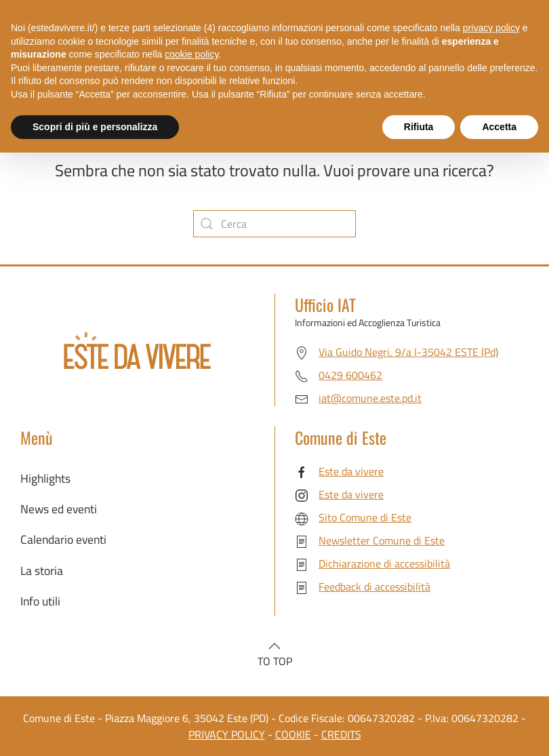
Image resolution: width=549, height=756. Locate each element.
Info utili (40, 601)
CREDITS (341, 734)
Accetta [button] (499, 127)
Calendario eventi (63, 539)
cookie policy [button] (191, 54)
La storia (42, 571)
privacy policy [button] (491, 28)
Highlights (45, 478)
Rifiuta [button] (419, 127)
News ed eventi (59, 509)
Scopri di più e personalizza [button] (95, 127)
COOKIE (293, 734)
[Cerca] (274, 224)
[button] (274, 646)
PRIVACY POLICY (227, 734)
